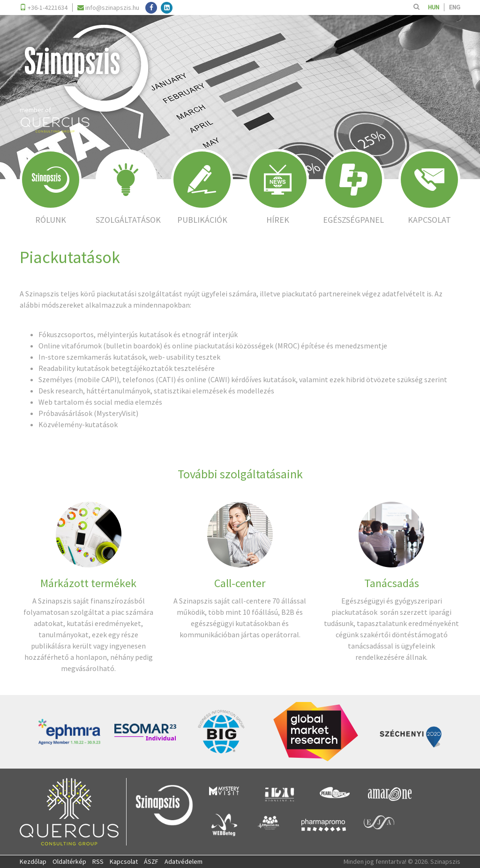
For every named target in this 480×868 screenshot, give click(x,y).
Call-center (240, 583)
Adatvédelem (184, 861)
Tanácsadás (392, 583)
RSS (98, 861)
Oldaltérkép (69, 861)
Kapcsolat (124, 861)
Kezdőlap (33, 861)
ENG (455, 7)
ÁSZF (151, 861)
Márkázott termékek (88, 583)
